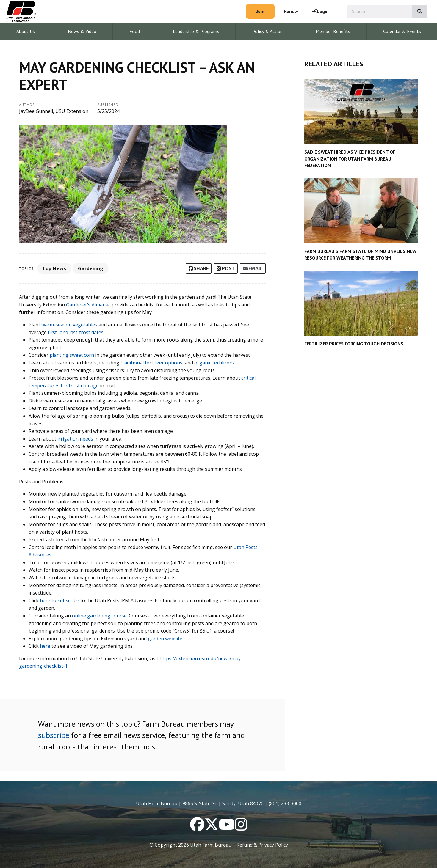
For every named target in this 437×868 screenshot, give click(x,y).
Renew (291, 11)
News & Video (82, 31)
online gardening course (99, 616)
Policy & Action (267, 31)
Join (260, 11)
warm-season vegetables (69, 325)
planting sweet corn (71, 355)
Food (135, 31)
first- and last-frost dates (76, 332)
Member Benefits (333, 31)
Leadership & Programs (196, 31)
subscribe (54, 735)
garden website (165, 639)
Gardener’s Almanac (88, 305)
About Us (26, 31)
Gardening (91, 268)
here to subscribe (59, 600)
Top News (54, 268)
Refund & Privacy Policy (262, 845)
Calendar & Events (402, 31)
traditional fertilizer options (151, 363)
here (45, 646)
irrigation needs (76, 439)
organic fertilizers (214, 363)
